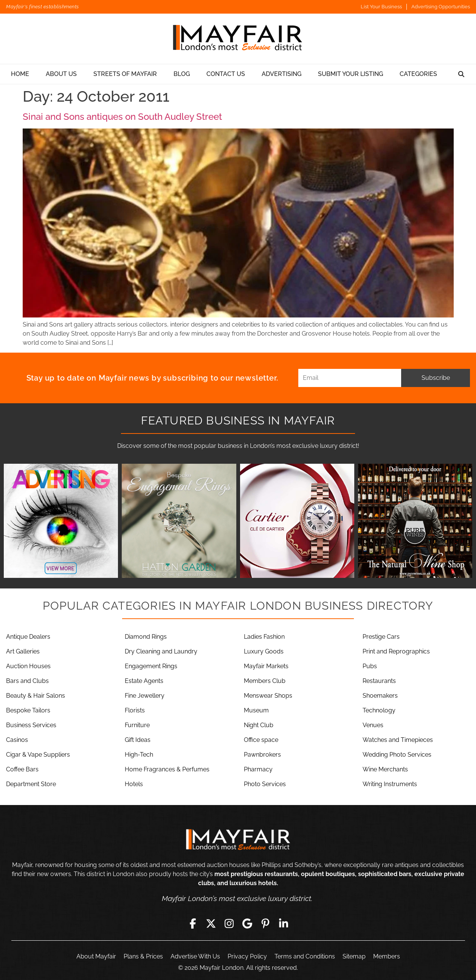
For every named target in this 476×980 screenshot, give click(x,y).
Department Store (31, 784)
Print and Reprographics (396, 651)
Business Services (31, 725)
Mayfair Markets (266, 666)
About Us (61, 74)
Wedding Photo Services (397, 755)
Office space (261, 740)
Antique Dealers (28, 637)
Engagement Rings (151, 666)
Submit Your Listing (350, 74)
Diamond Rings (146, 637)
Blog (182, 74)
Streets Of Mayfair (125, 74)
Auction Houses (28, 666)
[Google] (247, 923)
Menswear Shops (268, 696)
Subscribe (436, 378)
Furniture (137, 725)
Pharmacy (258, 769)
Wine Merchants (385, 769)
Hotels (134, 784)
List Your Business (381, 7)
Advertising (281, 74)
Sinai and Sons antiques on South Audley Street (122, 117)
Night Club (259, 725)
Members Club (265, 681)
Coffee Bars (22, 769)
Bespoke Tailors (28, 710)
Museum (256, 710)
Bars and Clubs (27, 681)
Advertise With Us (195, 956)
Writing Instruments (390, 784)
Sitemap (354, 956)
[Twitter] (211, 923)
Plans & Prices (143, 956)
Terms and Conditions (305, 956)
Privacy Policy (247, 956)
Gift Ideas (138, 740)
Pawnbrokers (262, 755)
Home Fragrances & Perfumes (167, 769)
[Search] (461, 74)
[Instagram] (229, 923)
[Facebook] (193, 923)
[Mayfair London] (238, 39)
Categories (418, 74)
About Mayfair (96, 956)
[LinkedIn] (284, 923)
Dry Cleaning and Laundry (161, 651)
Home (20, 74)
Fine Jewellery (145, 696)
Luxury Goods (264, 651)
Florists (135, 710)
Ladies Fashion (264, 637)
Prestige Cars (381, 637)
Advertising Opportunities (441, 7)
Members (387, 956)
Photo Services (265, 784)
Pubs (370, 666)
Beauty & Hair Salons (36, 696)
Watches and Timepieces (398, 740)
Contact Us (226, 74)
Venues (373, 725)
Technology (379, 710)
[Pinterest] (265, 923)
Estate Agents (144, 681)
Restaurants (379, 681)
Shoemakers (380, 696)
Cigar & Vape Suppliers (38, 755)
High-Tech (139, 755)
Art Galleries (23, 651)
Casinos (17, 740)
